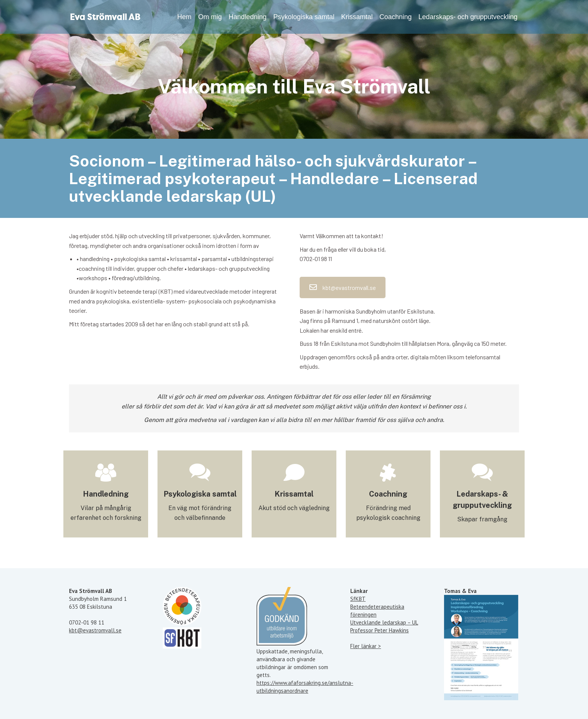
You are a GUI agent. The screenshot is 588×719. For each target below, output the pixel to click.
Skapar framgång (482, 519)
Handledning (106, 494)
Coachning (388, 494)
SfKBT (358, 599)
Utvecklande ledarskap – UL (384, 622)
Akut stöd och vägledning (294, 508)
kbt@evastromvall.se (343, 287)
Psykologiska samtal (200, 494)
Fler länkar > (366, 646)
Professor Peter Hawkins (379, 630)
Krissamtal (294, 494)
